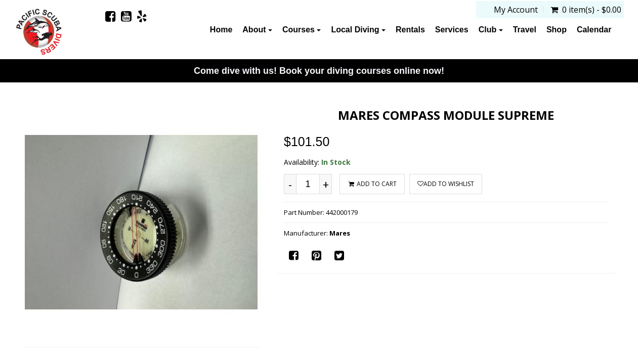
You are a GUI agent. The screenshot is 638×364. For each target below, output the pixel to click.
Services (452, 30)
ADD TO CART (372, 184)
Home (221, 30)
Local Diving (358, 30)
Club (491, 30)
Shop (557, 30)
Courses (302, 30)
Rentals (410, 30)
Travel (525, 30)
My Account (516, 10)
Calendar (594, 30)
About (257, 30)
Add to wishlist (446, 184)
